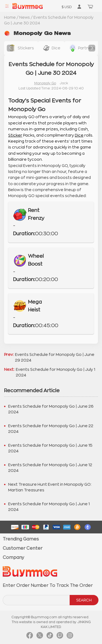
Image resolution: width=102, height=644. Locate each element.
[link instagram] (70, 637)
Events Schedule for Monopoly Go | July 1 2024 (55, 372)
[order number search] (37, 600)
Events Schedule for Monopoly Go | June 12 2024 (50, 468)
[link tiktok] (50, 637)
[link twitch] (60, 637)
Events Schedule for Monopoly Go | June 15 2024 (50, 448)
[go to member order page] (79, 7)
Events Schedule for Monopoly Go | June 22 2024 (51, 429)
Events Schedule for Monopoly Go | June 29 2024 (55, 357)
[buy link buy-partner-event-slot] (82, 48)
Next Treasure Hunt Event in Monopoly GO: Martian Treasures (50, 487)
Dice (79, 135)
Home (10, 17)
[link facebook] (30, 637)
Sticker (15, 135)
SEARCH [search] (84, 600)
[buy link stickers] (21, 48)
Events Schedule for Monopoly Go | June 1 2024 (49, 507)
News (25, 17)
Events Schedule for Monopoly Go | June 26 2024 (51, 409)
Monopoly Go (45, 83)
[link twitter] (40, 637)
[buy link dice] (51, 48)
